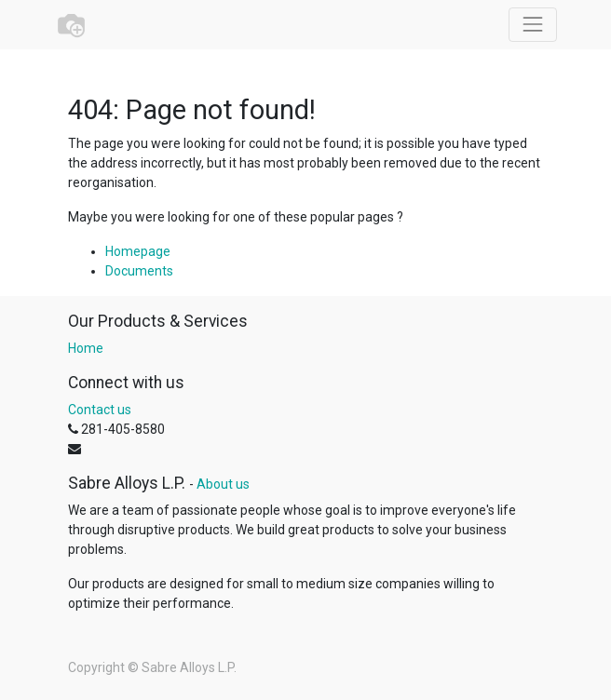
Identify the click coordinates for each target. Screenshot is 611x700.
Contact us (100, 410)
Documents (139, 271)
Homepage (138, 251)
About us (223, 484)
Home (86, 348)
